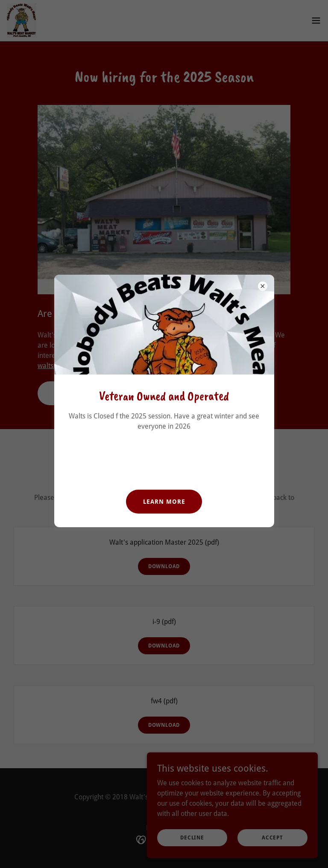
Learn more (164, 502)
